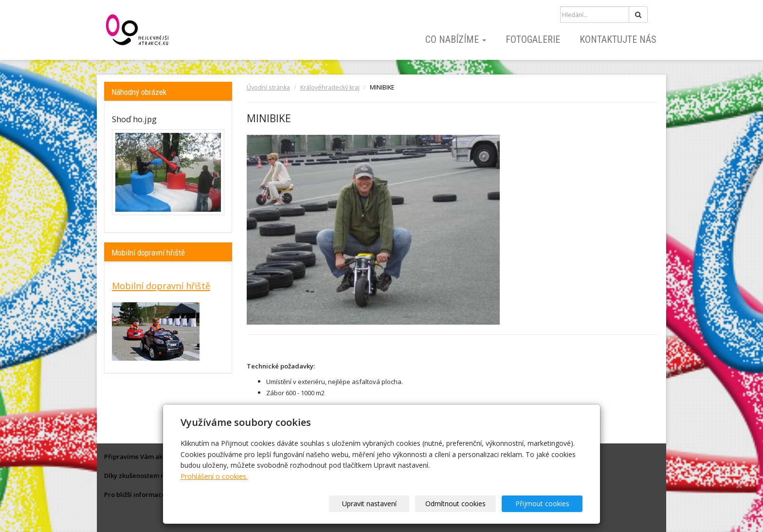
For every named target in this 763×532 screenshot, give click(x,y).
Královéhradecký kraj (330, 87)
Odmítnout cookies (465, 504)
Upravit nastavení (385, 504)
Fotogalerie (533, 39)
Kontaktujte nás (618, 39)
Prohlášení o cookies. (214, 476)
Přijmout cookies (545, 504)
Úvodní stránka (268, 87)
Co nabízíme (456, 39)
